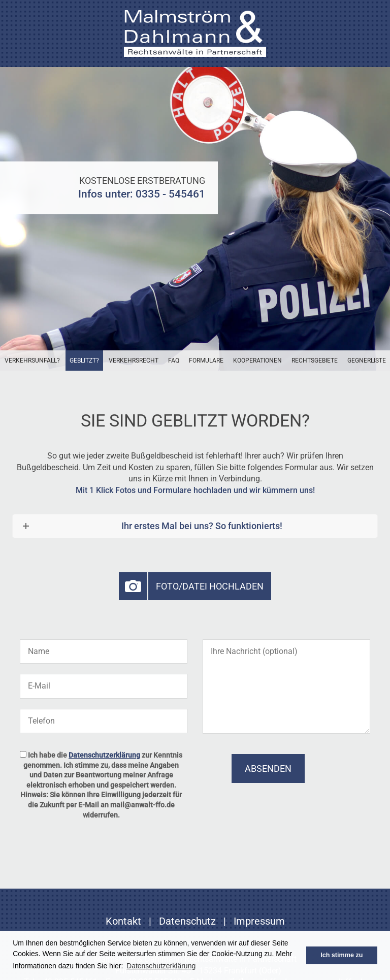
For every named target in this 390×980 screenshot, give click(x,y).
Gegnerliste (367, 361)
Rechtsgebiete (315, 361)
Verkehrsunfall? (32, 361)
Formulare (206, 361)
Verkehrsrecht (134, 361)
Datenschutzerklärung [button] (161, 966)
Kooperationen (257, 361)
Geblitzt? (84, 361)
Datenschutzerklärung (104, 755)
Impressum (259, 921)
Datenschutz (187, 921)
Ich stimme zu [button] (342, 955)
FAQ (174, 361)
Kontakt (123, 921)
